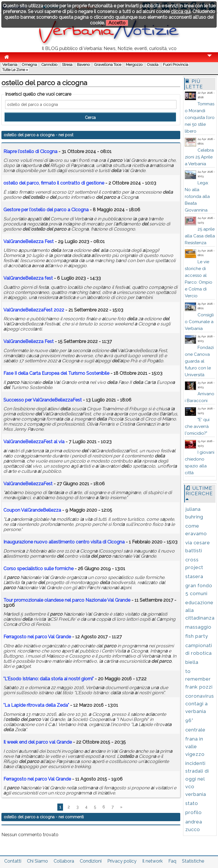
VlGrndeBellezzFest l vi (34, 442)
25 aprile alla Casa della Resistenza (200, 236)
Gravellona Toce (108, 65)
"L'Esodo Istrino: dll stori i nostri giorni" (49, 679)
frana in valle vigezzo (195, 746)
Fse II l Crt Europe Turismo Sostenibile (56, 373)
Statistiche (193, 861)
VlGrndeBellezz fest (28, 278)
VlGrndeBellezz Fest (29, 241)
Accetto (117, 23)
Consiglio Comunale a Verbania (199, 322)
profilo (194, 812)
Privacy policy (122, 861)
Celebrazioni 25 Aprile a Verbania (199, 157)
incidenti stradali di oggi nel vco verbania (197, 779)
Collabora (64, 861)
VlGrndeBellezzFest (28, 484)
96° (189, 720)
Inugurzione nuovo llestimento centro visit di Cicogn (64, 542)
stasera (194, 576)
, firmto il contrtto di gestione (54, 183)
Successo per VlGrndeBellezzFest (43, 400)
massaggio (198, 627)
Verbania (10, 65)
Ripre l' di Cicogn (30, 151)
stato (192, 803)
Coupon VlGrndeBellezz (32, 510)
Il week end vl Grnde (38, 742)
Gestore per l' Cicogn (46, 210)
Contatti (13, 861)
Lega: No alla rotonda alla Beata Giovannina (197, 196)
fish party (197, 636)
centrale (195, 730)
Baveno (83, 65)
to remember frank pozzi (199, 679)
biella (192, 662)
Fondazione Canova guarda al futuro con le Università (199, 361)
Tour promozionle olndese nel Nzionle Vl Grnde (67, 600)
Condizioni (91, 861)
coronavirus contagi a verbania (200, 704)
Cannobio (49, 65)
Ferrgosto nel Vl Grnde (37, 637)
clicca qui (181, 11)
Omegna (29, 65)
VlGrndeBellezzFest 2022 (34, 310)
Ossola (153, 65)
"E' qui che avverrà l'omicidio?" (197, 426)
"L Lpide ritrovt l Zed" (36, 705)
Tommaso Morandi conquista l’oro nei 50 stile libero (200, 118)
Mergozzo (134, 65)
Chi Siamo (37, 861)
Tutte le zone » (15, 70)
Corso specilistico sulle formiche (38, 569)
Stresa (67, 65)
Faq (172, 861)
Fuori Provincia (176, 65)
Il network (152, 861)
